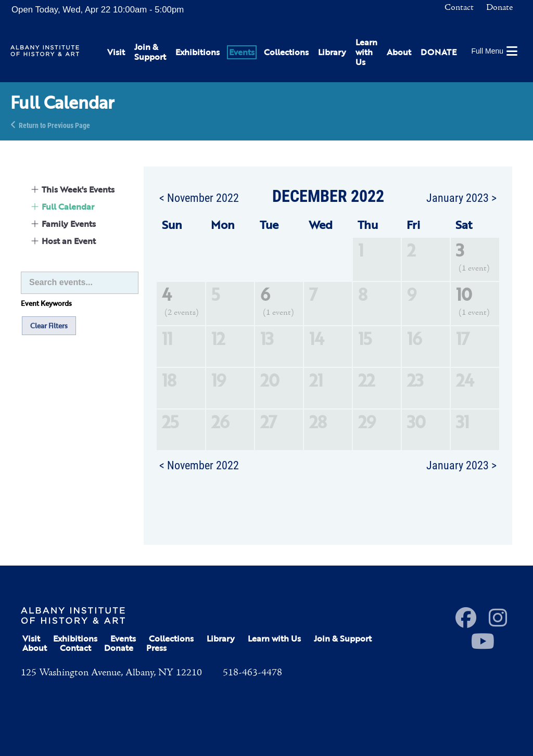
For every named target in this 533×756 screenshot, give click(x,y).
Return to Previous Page (54, 125)
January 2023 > (461, 197)
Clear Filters (49, 326)
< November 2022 (199, 197)
